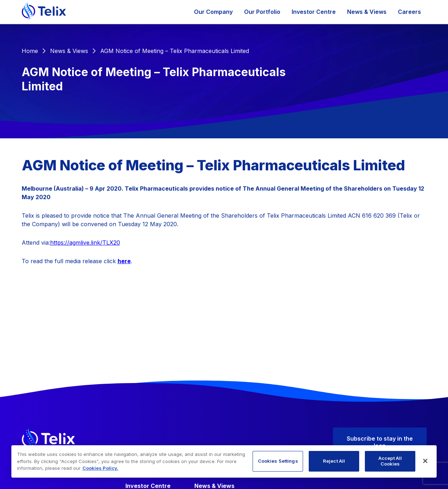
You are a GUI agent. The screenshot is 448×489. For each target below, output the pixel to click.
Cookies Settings (278, 461)
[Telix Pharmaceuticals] (44, 12)
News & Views (367, 12)
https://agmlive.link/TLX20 (85, 243)
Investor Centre (314, 12)
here (124, 261)
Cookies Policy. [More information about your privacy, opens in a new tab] (100, 468)
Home (30, 51)
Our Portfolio (262, 12)
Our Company (213, 12)
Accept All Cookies (390, 461)
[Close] (425, 461)
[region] (224, 461)
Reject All (334, 461)
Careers (409, 12)
